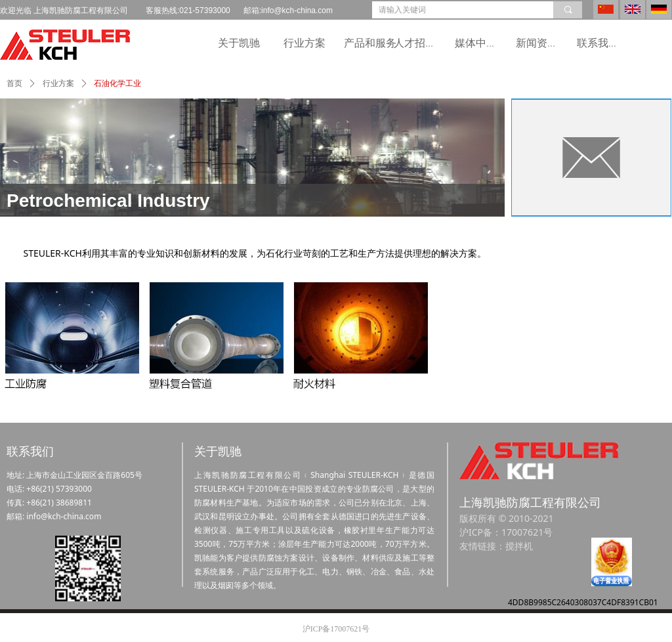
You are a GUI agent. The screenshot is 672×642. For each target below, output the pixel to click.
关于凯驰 (239, 43)
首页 (14, 83)
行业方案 (304, 43)
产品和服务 (370, 43)
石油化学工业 (117, 83)
